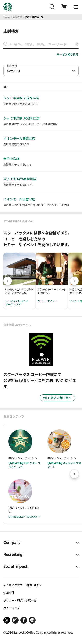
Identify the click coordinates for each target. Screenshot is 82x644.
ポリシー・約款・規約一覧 (20, 600)
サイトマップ (12, 608)
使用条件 (9, 593)
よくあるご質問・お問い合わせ (23, 585)
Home (7, 17)
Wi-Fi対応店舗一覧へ (57, 398)
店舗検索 (17, 17)
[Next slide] (74, 474)
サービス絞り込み (68, 54)
